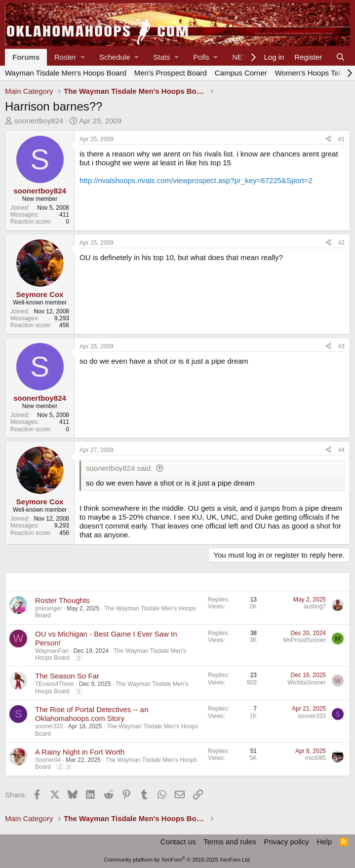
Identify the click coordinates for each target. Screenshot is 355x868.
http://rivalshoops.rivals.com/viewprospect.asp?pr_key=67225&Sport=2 (196, 180)
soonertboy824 (39, 121)
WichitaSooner (307, 682)
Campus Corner (241, 73)
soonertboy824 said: (119, 468)
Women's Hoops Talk (310, 73)
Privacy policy (286, 842)
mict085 (316, 758)
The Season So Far (67, 676)
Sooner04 (48, 760)
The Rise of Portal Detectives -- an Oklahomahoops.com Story (92, 714)
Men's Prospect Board (171, 73)
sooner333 (49, 726)
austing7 (315, 606)
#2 (341, 243)
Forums (26, 57)
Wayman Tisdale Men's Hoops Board (66, 73)
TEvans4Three (55, 684)
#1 (341, 139)
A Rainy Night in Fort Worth (80, 752)
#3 (341, 346)
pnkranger (48, 608)
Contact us (178, 842)
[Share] (328, 139)
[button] (69, 57)
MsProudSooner (304, 640)
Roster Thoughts (62, 600)
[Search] (340, 57)
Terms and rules (230, 842)
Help (324, 842)
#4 (341, 450)
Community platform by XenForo (178, 860)
